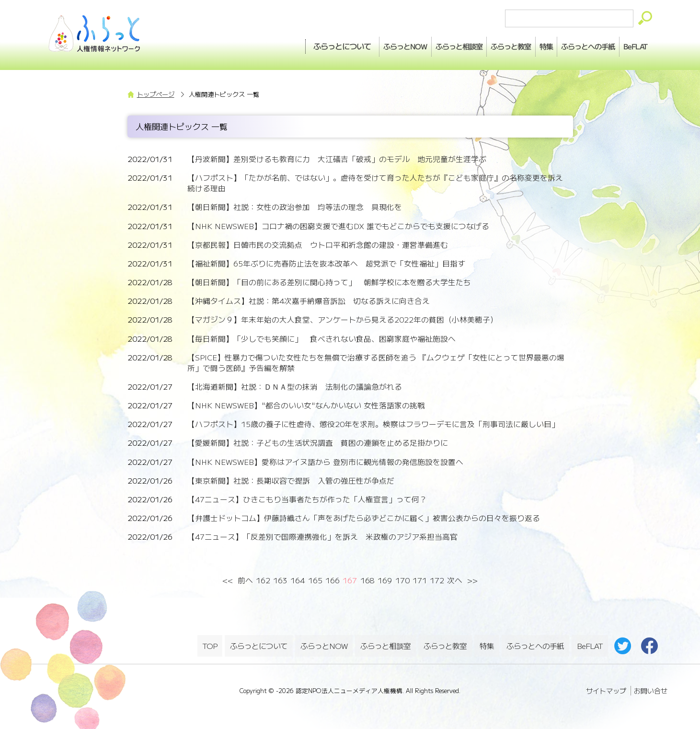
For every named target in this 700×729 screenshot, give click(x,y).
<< (228, 580)
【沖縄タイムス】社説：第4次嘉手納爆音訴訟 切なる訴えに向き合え (309, 301)
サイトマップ (606, 686)
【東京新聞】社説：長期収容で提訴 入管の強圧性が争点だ (291, 480)
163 (280, 580)
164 (298, 580)
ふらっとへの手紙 (535, 643)
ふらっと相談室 (387, 643)
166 (333, 580)
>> (472, 580)
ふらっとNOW (325, 643)
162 (263, 580)
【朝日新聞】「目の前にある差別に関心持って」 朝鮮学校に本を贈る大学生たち (329, 282)
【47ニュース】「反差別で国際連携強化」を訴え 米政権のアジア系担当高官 (322, 537)
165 (315, 580)
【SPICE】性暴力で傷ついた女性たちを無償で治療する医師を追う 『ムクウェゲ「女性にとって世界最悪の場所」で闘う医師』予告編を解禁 (376, 363)
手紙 (572, 44)
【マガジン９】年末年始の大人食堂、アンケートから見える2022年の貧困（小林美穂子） (343, 319)
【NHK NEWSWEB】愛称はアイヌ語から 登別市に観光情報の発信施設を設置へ (325, 462)
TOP (210, 643)
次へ (455, 580)
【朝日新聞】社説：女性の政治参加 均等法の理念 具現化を (295, 207)
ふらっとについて (279, 44)
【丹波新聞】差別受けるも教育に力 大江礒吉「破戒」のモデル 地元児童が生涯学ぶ (337, 159)
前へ (245, 580)
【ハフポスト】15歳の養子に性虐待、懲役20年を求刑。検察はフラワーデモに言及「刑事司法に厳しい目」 (373, 424)
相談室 (412, 44)
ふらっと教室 (446, 643)
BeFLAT (630, 44)
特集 (520, 44)
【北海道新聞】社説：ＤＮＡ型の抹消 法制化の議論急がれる (295, 387)
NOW (347, 44)
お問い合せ (651, 686)
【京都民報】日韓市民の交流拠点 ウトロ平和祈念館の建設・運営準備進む (318, 245)
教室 (475, 44)
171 (420, 580)
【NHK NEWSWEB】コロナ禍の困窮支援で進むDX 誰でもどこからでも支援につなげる (338, 226)
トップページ (156, 94)
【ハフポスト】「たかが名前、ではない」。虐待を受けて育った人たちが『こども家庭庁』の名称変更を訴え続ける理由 (375, 183)
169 (385, 580)
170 (402, 580)
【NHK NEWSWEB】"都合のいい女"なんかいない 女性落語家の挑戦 (306, 405)
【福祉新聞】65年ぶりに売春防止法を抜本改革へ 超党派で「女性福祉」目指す (326, 263)
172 (437, 580)
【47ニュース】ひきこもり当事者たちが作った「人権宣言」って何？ (307, 499)
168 (367, 580)
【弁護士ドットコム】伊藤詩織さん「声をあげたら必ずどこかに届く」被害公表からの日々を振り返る (364, 518)
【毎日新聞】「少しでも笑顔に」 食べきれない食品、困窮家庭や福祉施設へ (321, 339)
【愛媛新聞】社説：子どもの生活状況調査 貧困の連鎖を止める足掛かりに (318, 443)
